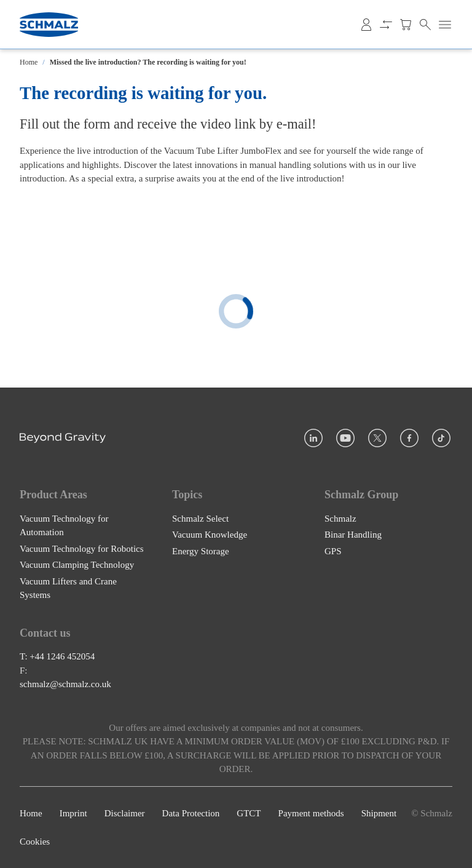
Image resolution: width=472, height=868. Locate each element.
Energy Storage (201, 551)
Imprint (73, 813)
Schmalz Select (200, 518)
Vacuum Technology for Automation (64, 525)
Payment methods (311, 813)
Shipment (379, 813)
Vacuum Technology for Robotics (82, 548)
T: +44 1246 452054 (57, 656)
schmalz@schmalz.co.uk (65, 684)
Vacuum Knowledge (210, 535)
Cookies (35, 842)
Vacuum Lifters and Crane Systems (68, 588)
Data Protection (191, 813)
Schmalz (340, 518)
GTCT (249, 813)
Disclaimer (125, 813)
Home (29, 62)
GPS (333, 551)
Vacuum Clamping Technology (77, 565)
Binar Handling (353, 535)
